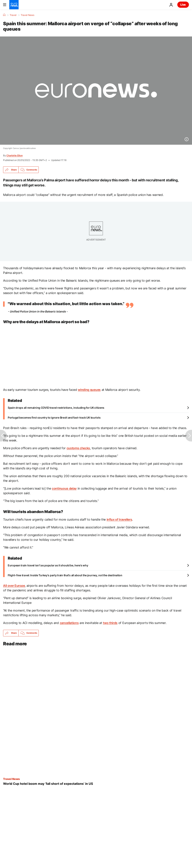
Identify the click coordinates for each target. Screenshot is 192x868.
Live (183, 5)
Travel (13, 15)
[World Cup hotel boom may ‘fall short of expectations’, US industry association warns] (96, 784)
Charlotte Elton (14, 155)
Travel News (27, 15)
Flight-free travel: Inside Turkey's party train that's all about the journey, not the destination (65, 575)
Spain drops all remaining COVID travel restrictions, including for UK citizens (56, 408)
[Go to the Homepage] (14, 5)
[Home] (4, 15)
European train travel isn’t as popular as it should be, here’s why (48, 565)
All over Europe (14, 586)
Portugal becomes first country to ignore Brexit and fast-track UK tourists (54, 418)
